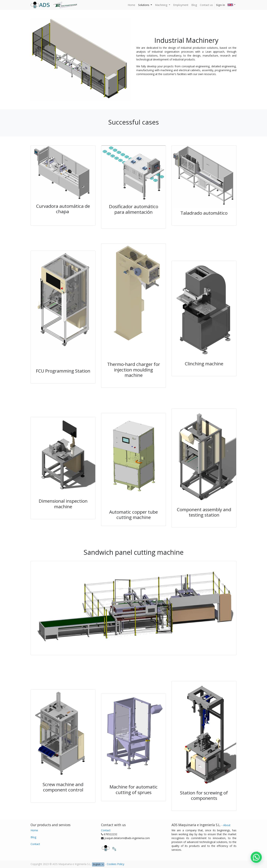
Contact (35, 844)
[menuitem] (131, 5)
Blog (33, 837)
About (227, 825)
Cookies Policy (116, 864)
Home (34, 830)
